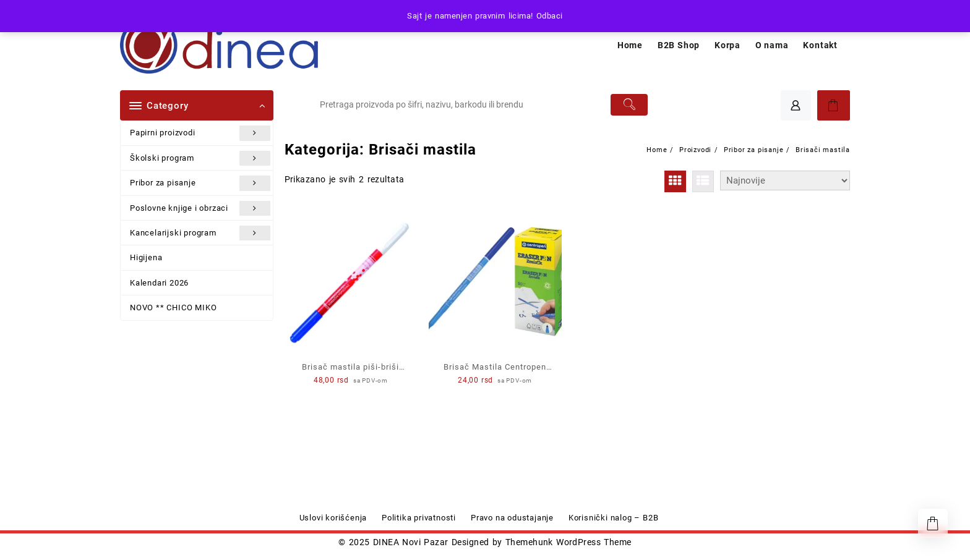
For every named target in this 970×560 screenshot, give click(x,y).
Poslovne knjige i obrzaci (200, 208)
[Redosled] (785, 180)
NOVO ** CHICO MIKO (173, 308)
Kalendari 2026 (159, 283)
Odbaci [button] (550, 16)
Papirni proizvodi (200, 133)
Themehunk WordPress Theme (569, 542)
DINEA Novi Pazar (411, 542)
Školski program (200, 158)
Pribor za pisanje (200, 183)
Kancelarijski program (200, 233)
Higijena (146, 257)
